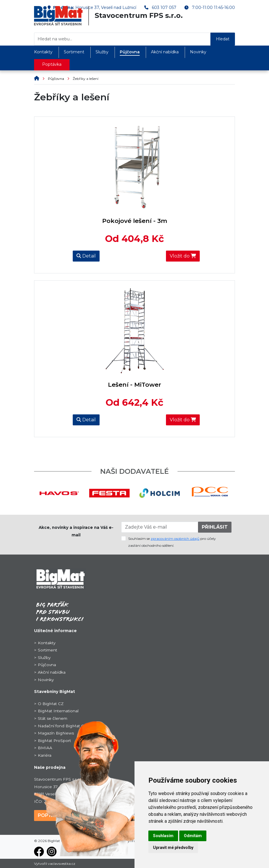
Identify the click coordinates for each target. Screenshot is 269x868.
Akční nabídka (165, 52)
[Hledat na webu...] (122, 39)
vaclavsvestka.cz (62, 864)
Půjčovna (130, 52)
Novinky (198, 52)
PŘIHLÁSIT (215, 527)
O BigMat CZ (51, 704)
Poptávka (52, 64)
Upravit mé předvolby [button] (173, 848)
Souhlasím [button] (163, 836)
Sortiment (74, 52)
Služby (102, 52)
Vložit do (183, 256)
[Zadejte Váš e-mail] (160, 527)
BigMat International (58, 711)
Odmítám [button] (193, 836)
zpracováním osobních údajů (175, 539)
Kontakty (43, 52)
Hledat (223, 39)
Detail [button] (86, 256)
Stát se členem (53, 718)
